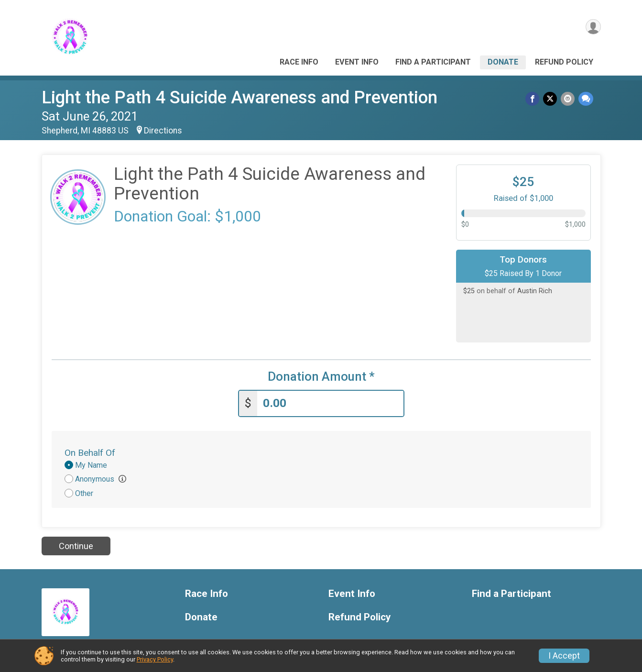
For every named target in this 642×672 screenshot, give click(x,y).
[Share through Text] (586, 99)
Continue (76, 544)
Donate (503, 62)
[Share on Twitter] (552, 99)
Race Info (299, 62)
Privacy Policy (155, 659)
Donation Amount (321, 377)
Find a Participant (433, 62)
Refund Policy (564, 62)
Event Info (357, 62)
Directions (163, 131)
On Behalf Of (90, 450)
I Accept (564, 656)
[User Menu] (592, 28)
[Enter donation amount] (330, 401)
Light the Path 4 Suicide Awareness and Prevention (239, 97)
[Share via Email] (569, 99)
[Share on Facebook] (535, 99)
